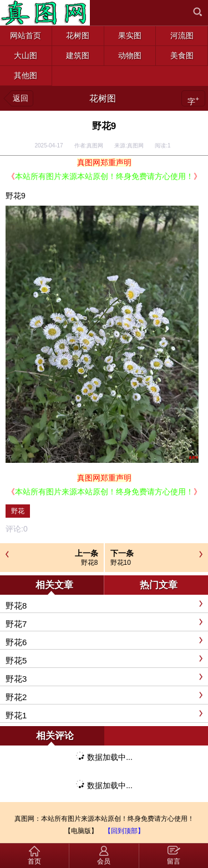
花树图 (103, 98)
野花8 (90, 563)
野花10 (121, 563)
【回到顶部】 (124, 831)
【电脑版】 (81, 831)
